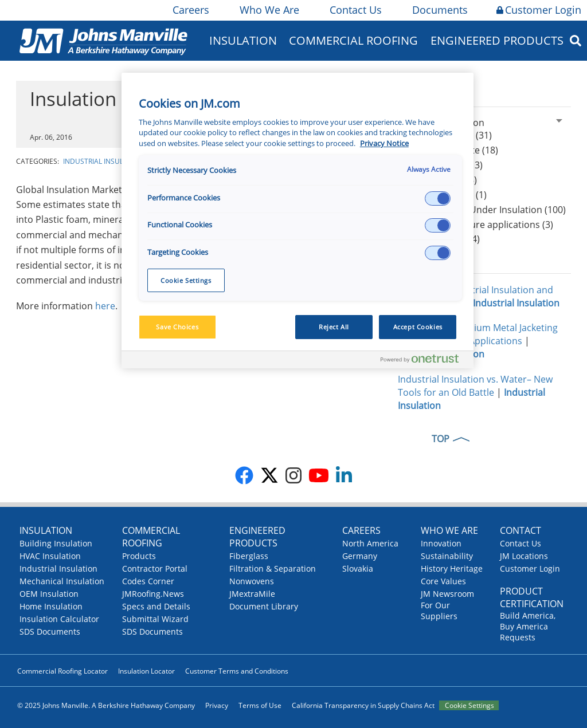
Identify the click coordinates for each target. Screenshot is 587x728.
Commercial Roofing (353, 40)
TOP (441, 439)
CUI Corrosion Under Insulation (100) (486, 210)
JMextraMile (252, 594)
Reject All (334, 327)
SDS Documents (50, 631)
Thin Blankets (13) (445, 165)
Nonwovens (252, 581)
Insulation (243, 40)
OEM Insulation (49, 594)
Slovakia (358, 568)
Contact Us (355, 10)
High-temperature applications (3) (480, 225)
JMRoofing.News (153, 594)
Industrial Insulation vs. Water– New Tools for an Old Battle (475, 386)
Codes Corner (148, 581)
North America (370, 543)
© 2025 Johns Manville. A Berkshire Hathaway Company (106, 705)
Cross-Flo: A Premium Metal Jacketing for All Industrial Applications (478, 334)
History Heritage (452, 568)
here (105, 306)
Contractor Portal (155, 568)
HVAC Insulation (50, 556)
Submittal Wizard (155, 619)
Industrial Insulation (103, 161)
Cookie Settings (469, 705)
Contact (521, 530)
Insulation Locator (146, 671)
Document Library (264, 606)
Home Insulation (51, 606)
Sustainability (447, 556)
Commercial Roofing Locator (62, 671)
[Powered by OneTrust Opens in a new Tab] (424, 361)
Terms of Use (260, 705)
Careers (190, 10)
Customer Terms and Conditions (237, 671)
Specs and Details (156, 606)
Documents (439, 10)
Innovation (441, 543)
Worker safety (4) (443, 239)
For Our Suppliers (439, 611)
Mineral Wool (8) (442, 180)
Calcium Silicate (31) (449, 135)
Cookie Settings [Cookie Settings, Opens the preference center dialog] (186, 280)
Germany (360, 556)
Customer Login (539, 10)
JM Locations (524, 556)
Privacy (217, 705)
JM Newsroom (447, 594)
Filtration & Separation (273, 568)
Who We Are (269, 10)
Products (139, 556)
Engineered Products (497, 40)
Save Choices (177, 327)
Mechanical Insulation (62, 581)
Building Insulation (56, 543)
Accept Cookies (418, 327)
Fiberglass (249, 556)
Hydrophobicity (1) (447, 195)
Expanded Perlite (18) (452, 150)
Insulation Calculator (59, 619)
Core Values (443, 581)
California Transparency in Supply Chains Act (363, 705)
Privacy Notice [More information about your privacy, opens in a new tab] (384, 143)
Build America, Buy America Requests (528, 626)
